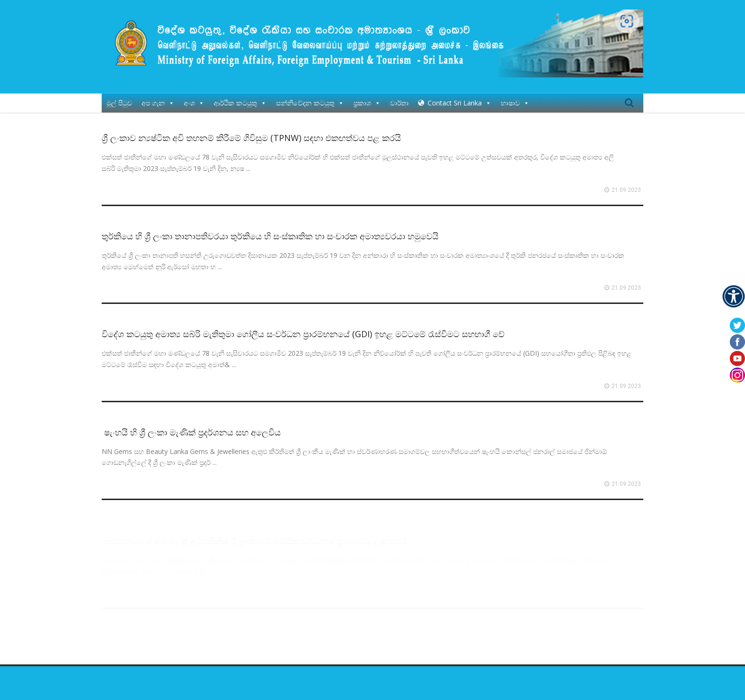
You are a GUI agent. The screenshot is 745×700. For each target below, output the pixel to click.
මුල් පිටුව (119, 98)
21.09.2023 (626, 185)
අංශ (194, 98)
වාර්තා (399, 98)
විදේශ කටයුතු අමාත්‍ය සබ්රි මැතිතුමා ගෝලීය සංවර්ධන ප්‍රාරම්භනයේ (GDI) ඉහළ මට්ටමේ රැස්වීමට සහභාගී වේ (303, 329)
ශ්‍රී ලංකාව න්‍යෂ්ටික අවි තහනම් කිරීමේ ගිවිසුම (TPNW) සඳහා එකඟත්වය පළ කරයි (251, 133)
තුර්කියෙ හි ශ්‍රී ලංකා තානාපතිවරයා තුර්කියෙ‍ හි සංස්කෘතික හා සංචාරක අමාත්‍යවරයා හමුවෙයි (270, 231)
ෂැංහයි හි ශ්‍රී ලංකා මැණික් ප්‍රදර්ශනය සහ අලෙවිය (191, 427)
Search (629, 98)
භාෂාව (515, 98)
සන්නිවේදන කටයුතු (310, 98)
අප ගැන (158, 98)
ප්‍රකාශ (367, 98)
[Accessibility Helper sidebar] (734, 296)
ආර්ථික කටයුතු (240, 98)
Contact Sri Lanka (459, 98)
